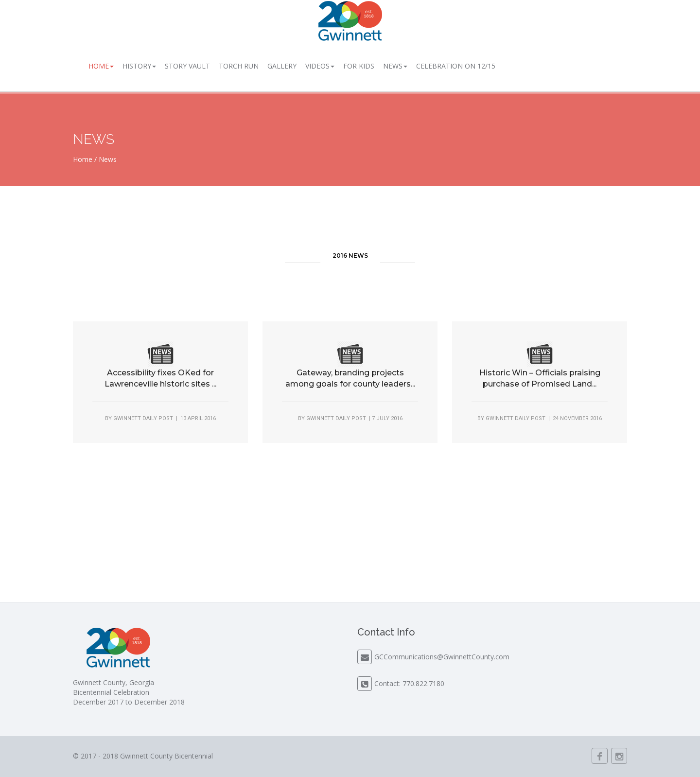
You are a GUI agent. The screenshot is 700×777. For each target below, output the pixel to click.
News (395, 66)
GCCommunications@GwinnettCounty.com (442, 657)
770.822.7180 (423, 683)
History (139, 66)
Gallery (282, 66)
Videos (320, 66)
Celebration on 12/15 (456, 66)
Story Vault (187, 66)
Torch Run (239, 66)
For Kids (359, 66)
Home (101, 66)
